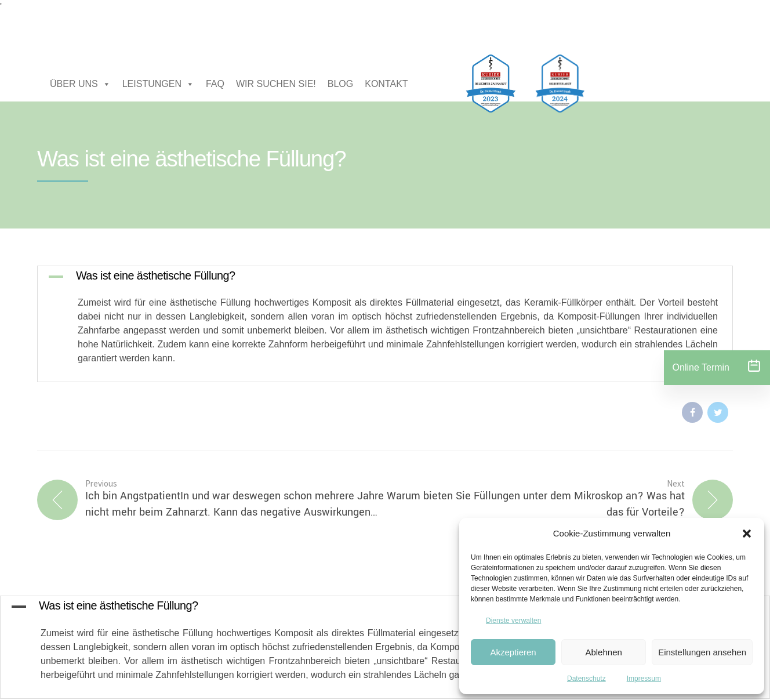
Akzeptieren (513, 652)
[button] (747, 534)
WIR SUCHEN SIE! (276, 84)
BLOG (340, 84)
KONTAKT (386, 84)
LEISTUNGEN (158, 84)
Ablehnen (603, 652)
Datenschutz (586, 679)
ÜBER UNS (80, 84)
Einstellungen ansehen (702, 652)
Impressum (644, 679)
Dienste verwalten (513, 621)
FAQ (215, 84)
